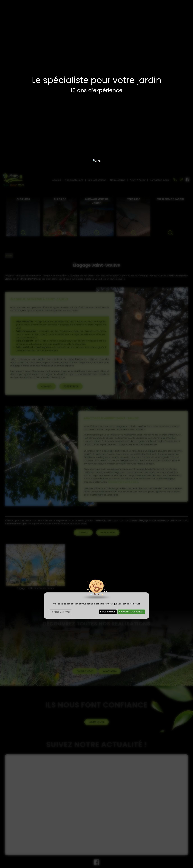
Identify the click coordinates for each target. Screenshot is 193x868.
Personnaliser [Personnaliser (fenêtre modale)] (108, 440)
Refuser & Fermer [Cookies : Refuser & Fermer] (61, 440)
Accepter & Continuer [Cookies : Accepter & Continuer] (131, 440)
